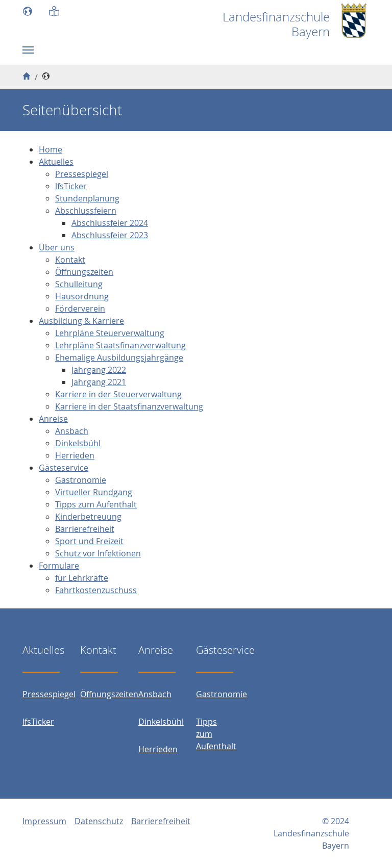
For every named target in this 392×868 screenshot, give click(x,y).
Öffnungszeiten (84, 272)
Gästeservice (64, 468)
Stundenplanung (87, 198)
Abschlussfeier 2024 (110, 223)
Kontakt (70, 260)
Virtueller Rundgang (94, 492)
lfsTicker (71, 186)
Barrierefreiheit (85, 529)
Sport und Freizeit (89, 541)
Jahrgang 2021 (99, 382)
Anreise (53, 419)
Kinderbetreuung (88, 517)
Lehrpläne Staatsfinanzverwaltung (120, 345)
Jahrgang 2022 (99, 370)
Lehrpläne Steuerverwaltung (110, 333)
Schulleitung (79, 284)
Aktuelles (56, 162)
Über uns (57, 247)
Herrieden (75, 455)
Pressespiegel (82, 174)
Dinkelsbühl (78, 443)
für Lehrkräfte (82, 578)
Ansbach (72, 431)
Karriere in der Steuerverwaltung (118, 394)
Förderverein (80, 309)
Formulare (59, 566)
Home (51, 149)
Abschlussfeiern (86, 211)
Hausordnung (82, 296)
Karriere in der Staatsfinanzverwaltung (129, 406)
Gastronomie (81, 480)
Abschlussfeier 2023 (110, 235)
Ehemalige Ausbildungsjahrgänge (119, 358)
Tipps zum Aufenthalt (96, 504)
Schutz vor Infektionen (98, 553)
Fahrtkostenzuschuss (96, 590)
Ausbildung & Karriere (81, 321)
